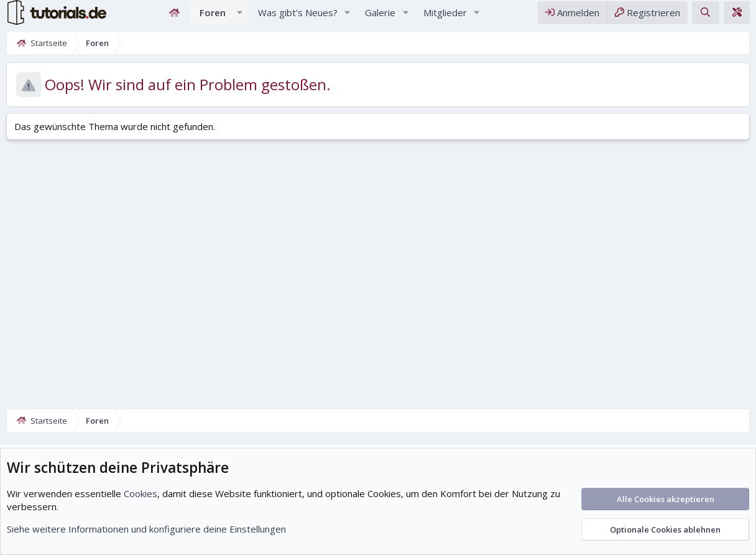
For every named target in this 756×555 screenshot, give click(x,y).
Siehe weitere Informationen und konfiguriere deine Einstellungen (146, 529)
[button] (240, 18)
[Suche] (705, 18)
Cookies (141, 493)
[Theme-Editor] (737, 18)
